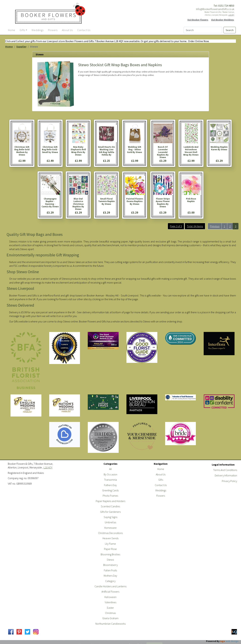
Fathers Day (110, 485)
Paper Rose (110, 549)
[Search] (203, 30)
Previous (215, 226)
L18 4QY (231, 15)
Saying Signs (110, 517)
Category (110, 581)
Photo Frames (110, 496)
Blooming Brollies (110, 554)
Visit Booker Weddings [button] (223, 20)
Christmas (110, 613)
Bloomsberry (110, 565)
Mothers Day (110, 576)
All (110, 469)
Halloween (110, 597)
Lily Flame (110, 544)
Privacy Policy (229, 481)
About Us (161, 474)
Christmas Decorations (110, 533)
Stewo (110, 560)
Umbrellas (110, 522)
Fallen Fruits (110, 570)
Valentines (110, 602)
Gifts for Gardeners (110, 512)
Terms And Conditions (225, 470)
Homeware (110, 528)
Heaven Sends (110, 538)
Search (230, 30)
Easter (110, 608)
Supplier (21, 47)
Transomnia (110, 480)
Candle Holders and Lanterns (110, 586)
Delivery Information (226, 475)
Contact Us (161, 485)
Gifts (161, 480)
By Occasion (110, 474)
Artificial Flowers (110, 592)
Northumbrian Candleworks (110, 624)
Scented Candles (110, 506)
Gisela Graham (110, 618)
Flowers (161, 496)
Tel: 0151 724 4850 (224, 6)
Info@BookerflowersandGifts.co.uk (215, 9)
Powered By (222, 641)
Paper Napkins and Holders (110, 501)
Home (9, 47)
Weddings (161, 490)
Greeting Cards (110, 490)
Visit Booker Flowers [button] (198, 20)
